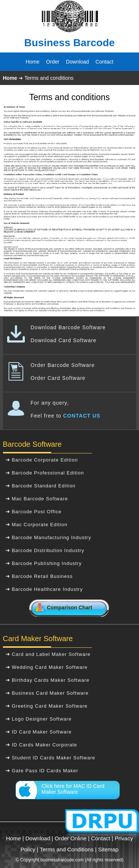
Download (77, 62)
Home (32, 62)
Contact (105, 62)
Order (53, 62)
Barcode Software (32, 444)
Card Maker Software (38, 639)
